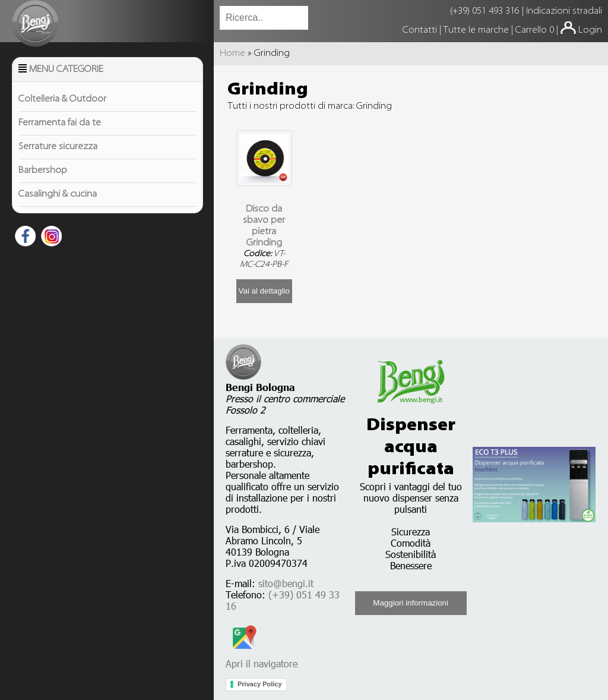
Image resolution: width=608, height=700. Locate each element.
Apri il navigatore (262, 658)
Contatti (421, 30)
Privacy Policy (260, 684)
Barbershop (43, 171)
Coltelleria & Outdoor (62, 99)
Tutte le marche (477, 30)
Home (232, 53)
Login (590, 30)
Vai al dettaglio (264, 291)
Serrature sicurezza (58, 147)
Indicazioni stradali (564, 11)
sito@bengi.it (286, 583)
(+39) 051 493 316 (485, 11)
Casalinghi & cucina (58, 194)
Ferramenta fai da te (60, 123)
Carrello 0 (535, 30)
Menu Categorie (66, 70)
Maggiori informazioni (411, 603)
